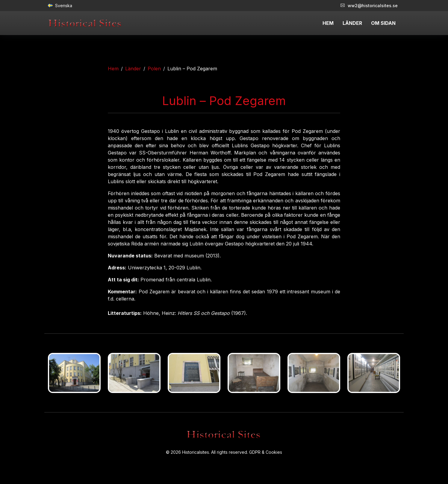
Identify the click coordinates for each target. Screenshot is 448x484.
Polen (154, 69)
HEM (328, 23)
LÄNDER (352, 23)
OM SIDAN (383, 23)
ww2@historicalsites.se (369, 6)
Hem (113, 69)
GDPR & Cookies (266, 452)
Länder (133, 69)
